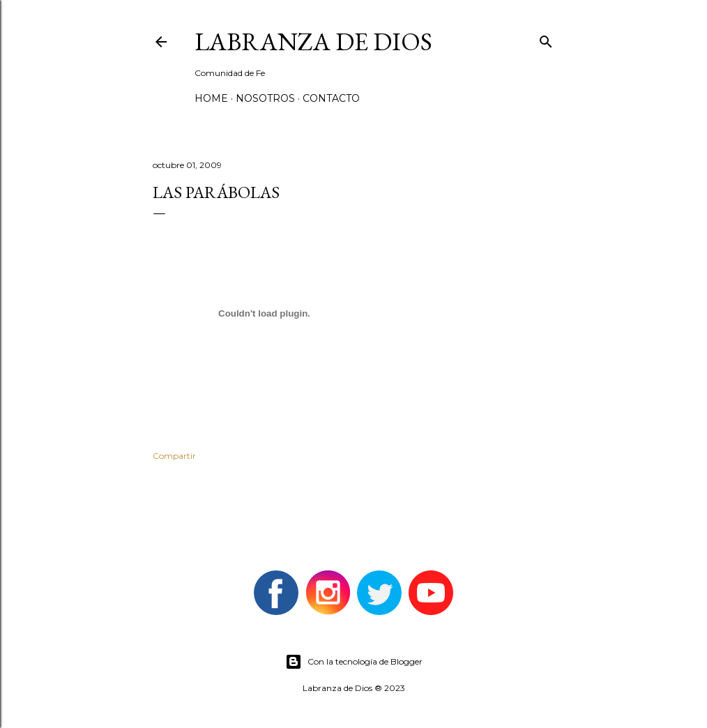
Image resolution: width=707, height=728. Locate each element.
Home (211, 98)
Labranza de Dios (313, 41)
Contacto (331, 98)
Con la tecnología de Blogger (354, 662)
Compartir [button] (174, 456)
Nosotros (265, 98)
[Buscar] (546, 39)
